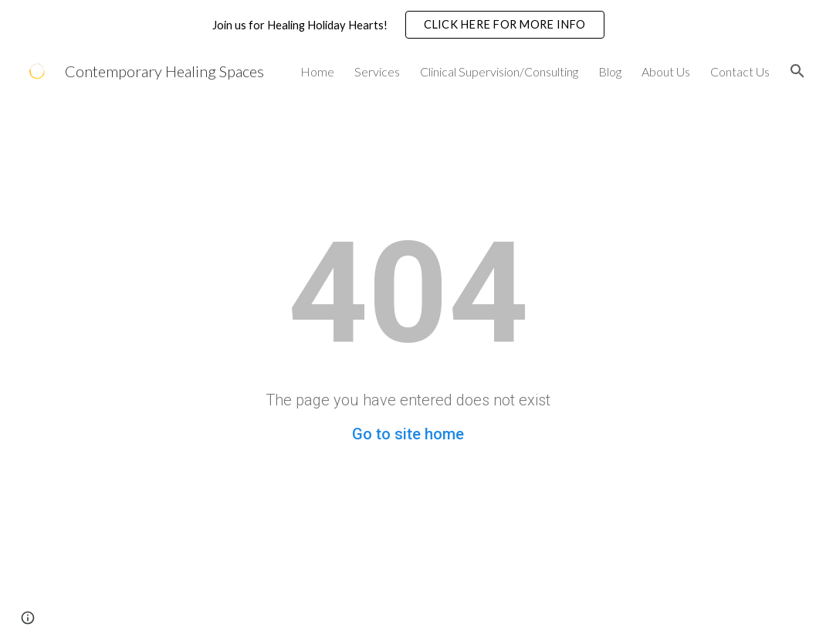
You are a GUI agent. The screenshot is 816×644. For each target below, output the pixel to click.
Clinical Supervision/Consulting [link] (499, 71)
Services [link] (377, 71)
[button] (797, 71)
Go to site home (408, 434)
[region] (408, 25)
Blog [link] (610, 71)
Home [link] (317, 71)
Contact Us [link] (740, 71)
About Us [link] (666, 71)
